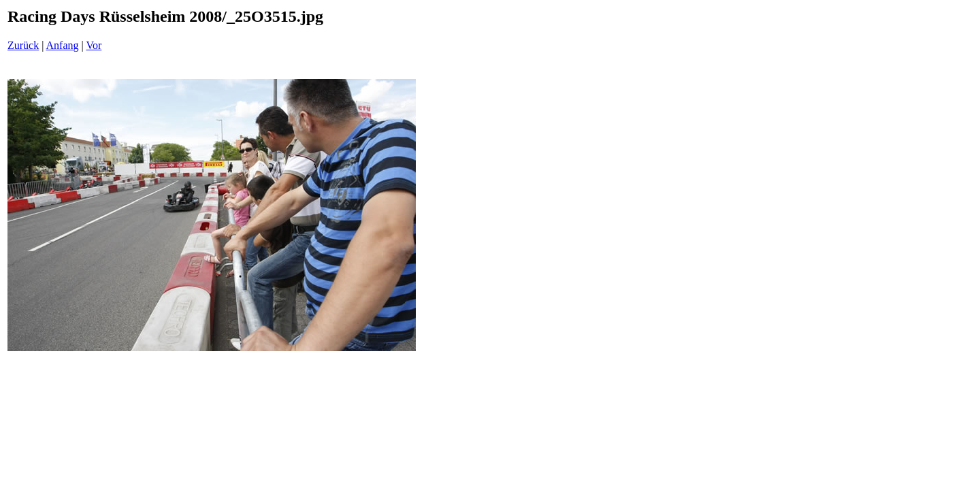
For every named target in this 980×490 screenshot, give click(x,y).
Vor (94, 45)
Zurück (23, 45)
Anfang (63, 45)
